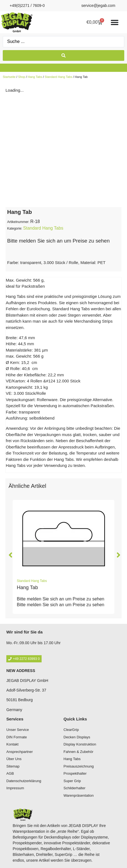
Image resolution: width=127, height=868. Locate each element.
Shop (22, 77)
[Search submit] (63, 55)
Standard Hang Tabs (58, 77)
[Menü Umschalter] (115, 22)
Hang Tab (27, 587)
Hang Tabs (35, 77)
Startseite (9, 77)
